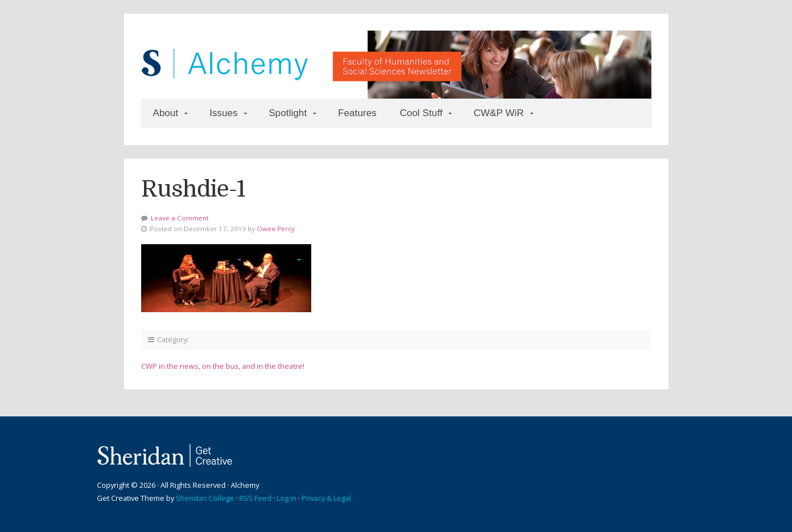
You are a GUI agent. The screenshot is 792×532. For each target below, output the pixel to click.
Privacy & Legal (326, 498)
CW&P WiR (498, 113)
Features (357, 113)
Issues (223, 113)
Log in (287, 498)
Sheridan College (205, 498)
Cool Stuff (421, 113)
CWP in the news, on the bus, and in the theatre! (223, 366)
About (166, 113)
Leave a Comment (180, 218)
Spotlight (288, 113)
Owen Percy (276, 229)
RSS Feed (255, 498)
